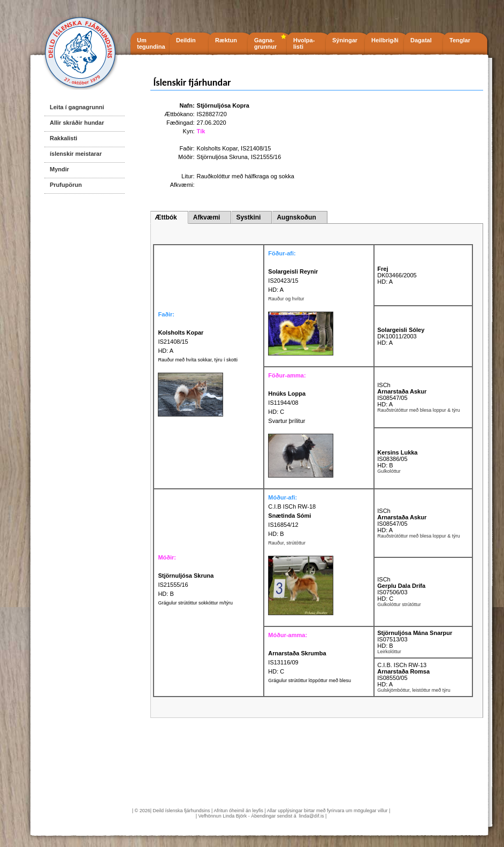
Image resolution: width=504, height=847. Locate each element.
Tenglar (460, 40)
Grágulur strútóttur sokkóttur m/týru (195, 603)
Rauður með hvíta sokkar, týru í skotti (198, 360)
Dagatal (421, 40)
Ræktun (226, 40)
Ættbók (166, 217)
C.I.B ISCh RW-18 (292, 506)
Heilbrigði (385, 40)
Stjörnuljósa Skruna (222, 157)
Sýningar (345, 40)
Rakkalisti (63, 138)
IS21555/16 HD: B (186, 585)
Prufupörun (66, 185)
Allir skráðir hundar (77, 123)
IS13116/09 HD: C (297, 662)
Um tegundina (151, 43)
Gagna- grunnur (265, 43)
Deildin (186, 40)
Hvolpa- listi (304, 43)
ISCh (384, 385)
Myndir (59, 169)
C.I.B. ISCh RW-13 (402, 665)
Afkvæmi (207, 217)
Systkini (248, 217)
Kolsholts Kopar (217, 148)
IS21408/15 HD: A (181, 342)
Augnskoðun (296, 217)
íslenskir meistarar (76, 154)
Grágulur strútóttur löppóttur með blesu (310, 680)
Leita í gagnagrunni (77, 107)
